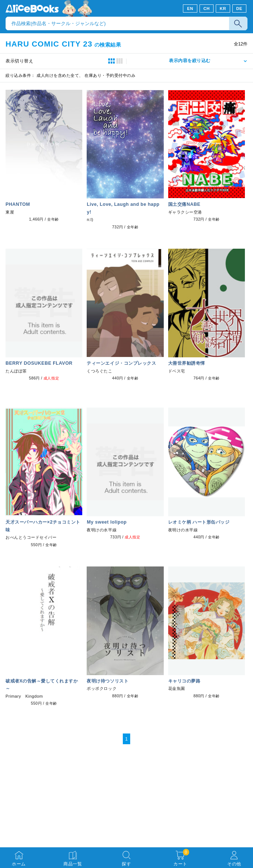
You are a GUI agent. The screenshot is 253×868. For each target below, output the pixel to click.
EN (190, 8)
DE (240, 8)
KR (223, 8)
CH (206, 8)
